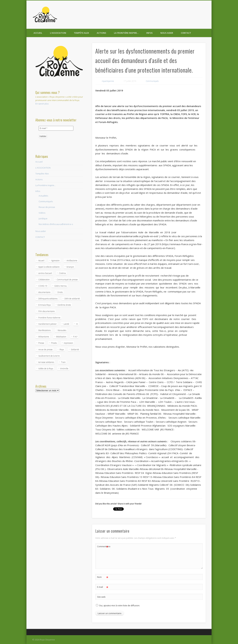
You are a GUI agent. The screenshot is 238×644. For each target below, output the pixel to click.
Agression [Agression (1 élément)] (55, 261)
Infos (149, 33)
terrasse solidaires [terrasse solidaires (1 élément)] (46, 362)
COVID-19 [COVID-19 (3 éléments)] (43, 286)
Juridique (43, 218)
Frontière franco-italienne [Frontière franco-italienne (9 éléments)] (49, 318)
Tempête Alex (81, 33)
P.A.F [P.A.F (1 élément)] (75, 337)
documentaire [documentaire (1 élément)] (44, 292)
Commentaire (103, 546)
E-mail (103, 587)
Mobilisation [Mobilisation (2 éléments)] (61, 337)
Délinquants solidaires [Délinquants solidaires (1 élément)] (48, 299)
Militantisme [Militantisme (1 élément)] (44, 337)
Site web (101, 597)
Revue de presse (47, 207)
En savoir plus (42, 104)
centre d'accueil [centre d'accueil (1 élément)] (45, 273)
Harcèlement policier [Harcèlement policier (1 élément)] (47, 324)
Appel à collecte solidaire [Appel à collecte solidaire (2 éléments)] (49, 267)
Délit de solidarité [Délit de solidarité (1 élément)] (72, 299)
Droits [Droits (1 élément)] (60, 292)
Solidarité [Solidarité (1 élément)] (75, 349)
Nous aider (167, 33)
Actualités (43, 196)
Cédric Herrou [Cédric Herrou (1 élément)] (60, 286)
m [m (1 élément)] (77, 324)
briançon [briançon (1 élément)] (70, 267)
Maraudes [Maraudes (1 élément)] (62, 330)
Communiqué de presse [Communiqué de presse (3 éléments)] (67, 280)
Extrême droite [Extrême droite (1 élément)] (64, 305)
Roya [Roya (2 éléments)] (62, 349)
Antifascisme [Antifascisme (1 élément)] (72, 261)
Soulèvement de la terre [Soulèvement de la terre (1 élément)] (49, 356)
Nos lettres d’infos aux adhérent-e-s (56, 224)
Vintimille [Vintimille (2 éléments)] (64, 369)
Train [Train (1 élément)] (63, 362)
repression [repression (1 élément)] (68, 343)
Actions (101, 33)
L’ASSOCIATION (58, 33)
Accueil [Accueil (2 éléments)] (41, 261)
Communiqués (152, 81)
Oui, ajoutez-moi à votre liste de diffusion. (118, 605)
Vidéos (42, 213)
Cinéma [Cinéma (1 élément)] (62, 273)
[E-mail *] (56, 128)
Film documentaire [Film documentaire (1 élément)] (47, 311)
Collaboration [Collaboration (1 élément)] (44, 280)
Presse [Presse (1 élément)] (41, 343)
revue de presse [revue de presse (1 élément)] (45, 349)
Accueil (38, 33)
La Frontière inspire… (126, 33)
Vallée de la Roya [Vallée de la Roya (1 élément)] (46, 369)
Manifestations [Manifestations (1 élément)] (44, 330)
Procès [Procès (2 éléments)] (54, 343)
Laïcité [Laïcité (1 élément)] (66, 324)
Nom (103, 577)
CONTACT (186, 33)
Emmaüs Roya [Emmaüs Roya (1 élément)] (44, 305)
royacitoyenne (108, 81)
